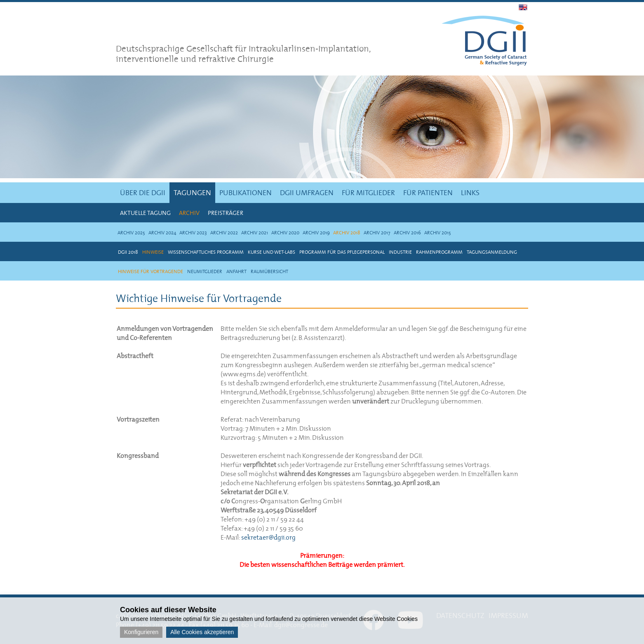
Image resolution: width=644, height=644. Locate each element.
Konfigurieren (141, 632)
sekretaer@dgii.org (268, 537)
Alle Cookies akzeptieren (202, 632)
